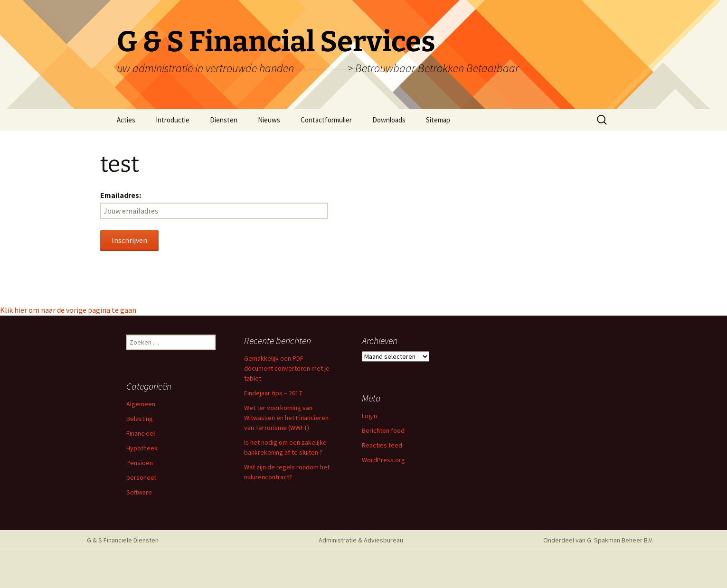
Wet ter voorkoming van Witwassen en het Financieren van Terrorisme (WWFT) (286, 418)
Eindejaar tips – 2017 (273, 393)
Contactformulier (326, 120)
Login (369, 416)
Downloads (389, 120)
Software (139, 492)
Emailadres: (121, 195)
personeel (141, 477)
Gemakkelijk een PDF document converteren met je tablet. (287, 368)
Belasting (140, 419)
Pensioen (140, 463)
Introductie (173, 120)
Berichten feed (383, 430)
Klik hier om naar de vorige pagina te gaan (68, 310)
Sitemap (438, 120)
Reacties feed (382, 445)
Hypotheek (142, 448)
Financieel (141, 433)
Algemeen (141, 404)
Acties (126, 120)
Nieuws (269, 120)
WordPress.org (383, 460)
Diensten (224, 120)
